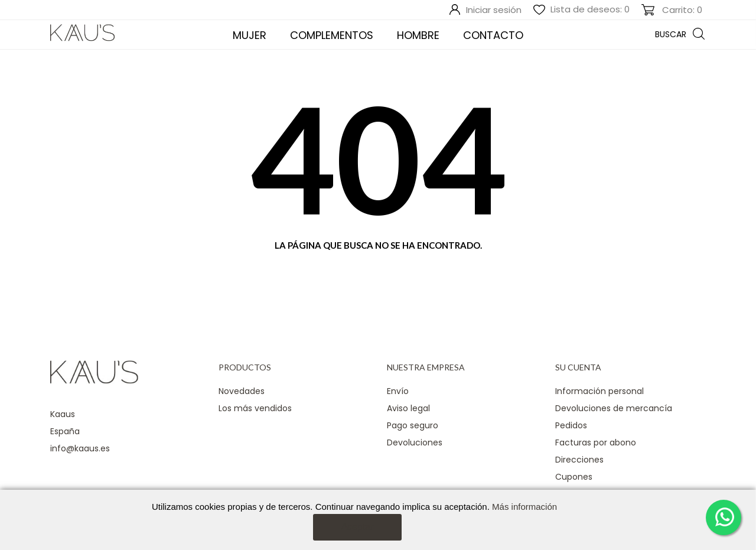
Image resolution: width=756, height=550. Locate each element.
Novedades (242, 391)
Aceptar (357, 527)
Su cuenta (578, 367)
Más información (524, 507)
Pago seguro (413, 425)
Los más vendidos (255, 408)
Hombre (418, 35)
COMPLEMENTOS (332, 35)
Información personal (599, 391)
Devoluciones (415, 442)
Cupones (574, 477)
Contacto (493, 35)
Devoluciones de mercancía (614, 408)
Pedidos (571, 425)
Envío (398, 391)
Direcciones (579, 460)
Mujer (250, 35)
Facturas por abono (596, 442)
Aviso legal (408, 408)
